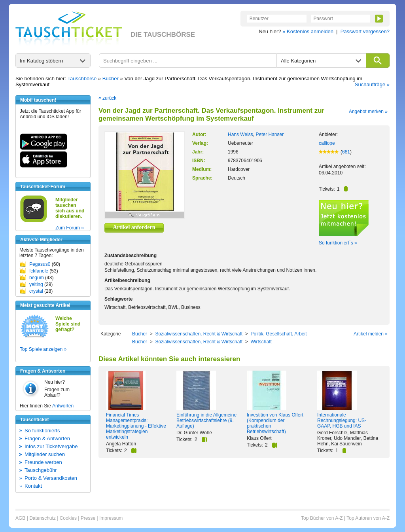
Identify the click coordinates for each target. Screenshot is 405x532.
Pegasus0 (40, 264)
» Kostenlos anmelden (308, 31)
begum (37, 278)
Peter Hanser (270, 134)
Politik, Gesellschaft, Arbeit (278, 334)
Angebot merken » (368, 112)
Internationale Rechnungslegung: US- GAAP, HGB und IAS (342, 420)
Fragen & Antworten (47, 438)
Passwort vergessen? (365, 31)
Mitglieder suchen (45, 454)
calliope (327, 143)
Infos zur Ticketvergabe (51, 446)
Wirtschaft (261, 342)
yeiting (36, 284)
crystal (36, 291)
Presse (88, 518)
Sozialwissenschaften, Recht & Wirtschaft (199, 334)
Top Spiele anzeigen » (43, 349)
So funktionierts (42, 431)
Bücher (111, 79)
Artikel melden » (371, 334)
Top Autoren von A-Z (368, 518)
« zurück (107, 98)
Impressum (111, 518)
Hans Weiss (240, 134)
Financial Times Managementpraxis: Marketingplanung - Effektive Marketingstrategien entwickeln (136, 426)
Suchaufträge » (372, 84)
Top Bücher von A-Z (322, 518)
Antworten (63, 406)
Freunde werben (43, 462)
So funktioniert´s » (338, 243)
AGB (20, 518)
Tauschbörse (82, 79)
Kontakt (33, 486)
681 (346, 152)
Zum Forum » (70, 228)
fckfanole (39, 271)
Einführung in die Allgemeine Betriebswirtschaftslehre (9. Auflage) (206, 420)
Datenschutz (43, 518)
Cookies (68, 518)
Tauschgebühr (41, 470)
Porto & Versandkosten (51, 478)
